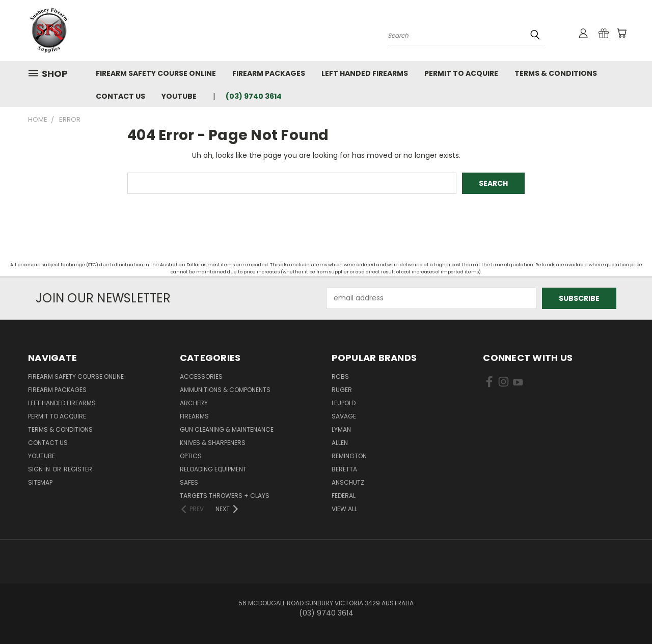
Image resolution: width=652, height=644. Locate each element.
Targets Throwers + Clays (225, 496)
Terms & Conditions (556, 73)
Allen (340, 443)
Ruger (342, 390)
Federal (344, 496)
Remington (349, 456)
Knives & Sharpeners (213, 443)
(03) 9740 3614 (254, 96)
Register (78, 469)
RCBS (340, 376)
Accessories (201, 376)
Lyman (341, 429)
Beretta (344, 469)
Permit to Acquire (461, 73)
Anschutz (348, 482)
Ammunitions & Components (225, 390)
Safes (189, 482)
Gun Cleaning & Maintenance (227, 429)
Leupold (344, 403)
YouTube (179, 96)
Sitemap (40, 482)
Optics (191, 456)
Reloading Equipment (213, 469)
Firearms (194, 416)
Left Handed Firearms (365, 73)
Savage (344, 416)
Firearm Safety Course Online (156, 73)
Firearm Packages (269, 73)
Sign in (40, 469)
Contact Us (120, 96)
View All (344, 509)
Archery (194, 403)
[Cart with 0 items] (621, 33)
